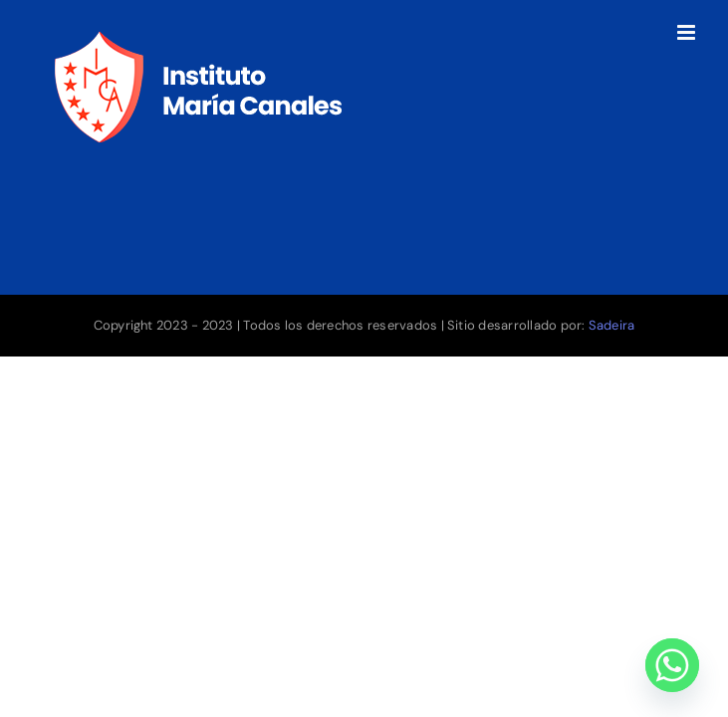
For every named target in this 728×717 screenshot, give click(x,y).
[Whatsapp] (672, 665)
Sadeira (612, 325)
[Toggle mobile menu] (688, 32)
